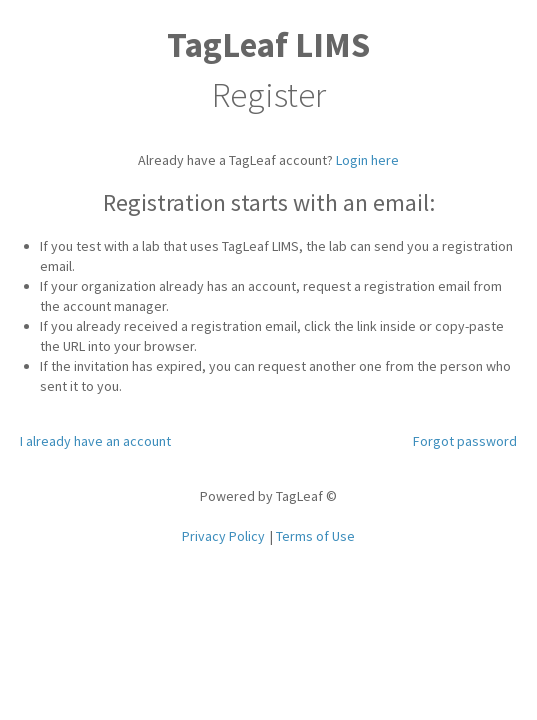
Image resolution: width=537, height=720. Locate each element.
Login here (367, 160)
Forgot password (465, 441)
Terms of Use (315, 536)
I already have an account (95, 441)
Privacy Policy (223, 536)
